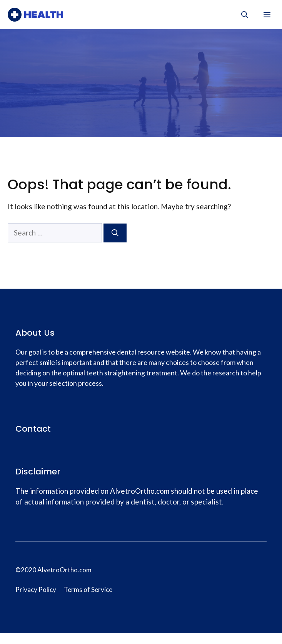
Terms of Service (88, 589)
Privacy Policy (36, 589)
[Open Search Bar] (245, 15)
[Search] (115, 233)
